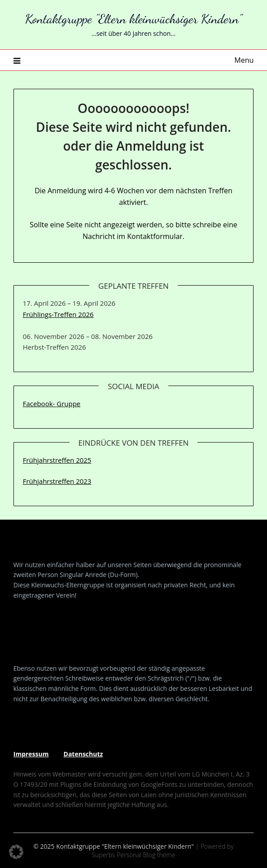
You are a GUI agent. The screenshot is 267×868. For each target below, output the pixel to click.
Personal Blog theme (146, 855)
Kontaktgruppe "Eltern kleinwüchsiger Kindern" (134, 19)
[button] (16, 852)
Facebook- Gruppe (52, 404)
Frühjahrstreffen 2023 (57, 481)
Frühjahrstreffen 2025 (57, 460)
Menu (244, 60)
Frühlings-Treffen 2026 (58, 314)
